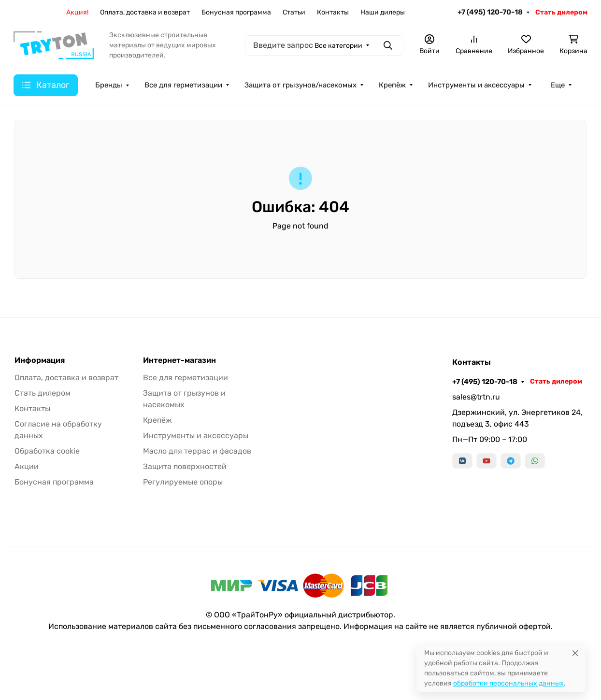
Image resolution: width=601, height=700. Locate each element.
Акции (27, 466)
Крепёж (157, 420)
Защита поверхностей (185, 466)
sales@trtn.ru (476, 397)
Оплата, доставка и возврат (66, 378)
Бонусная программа (54, 482)
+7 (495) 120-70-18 (485, 382)
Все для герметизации (186, 378)
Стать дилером (43, 393)
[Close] (575, 653)
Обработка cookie (47, 451)
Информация (40, 360)
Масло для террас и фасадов (197, 451)
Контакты (32, 408)
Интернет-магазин (179, 360)
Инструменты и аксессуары (196, 436)
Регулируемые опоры (183, 482)
